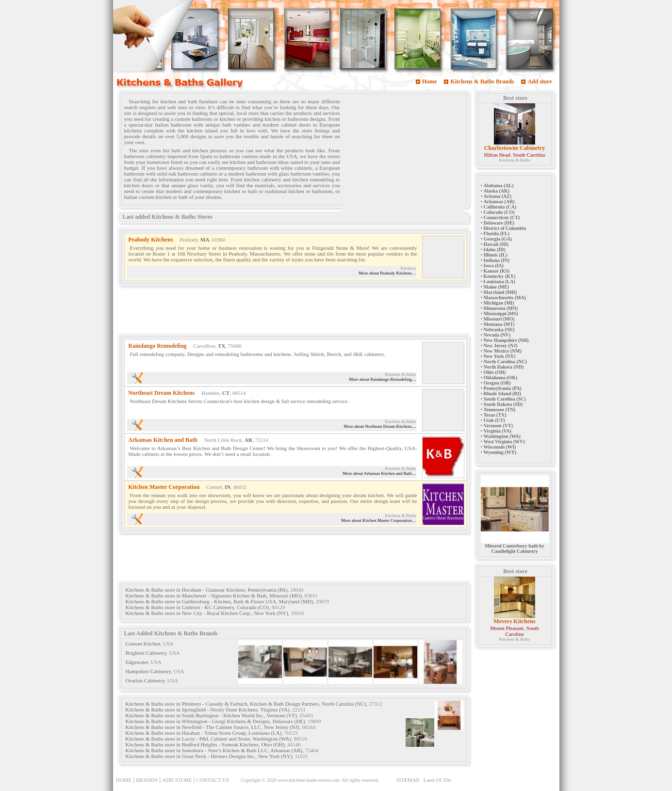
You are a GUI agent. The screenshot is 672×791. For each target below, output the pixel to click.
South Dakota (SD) (503, 404)
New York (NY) (271, 613)
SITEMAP (408, 780)
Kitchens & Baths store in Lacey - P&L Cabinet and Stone (188, 739)
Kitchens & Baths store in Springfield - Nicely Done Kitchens (191, 710)
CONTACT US (213, 780)
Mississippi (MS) (501, 314)
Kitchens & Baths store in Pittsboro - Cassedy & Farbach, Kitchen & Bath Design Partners (222, 704)
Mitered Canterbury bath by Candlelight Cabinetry (515, 546)
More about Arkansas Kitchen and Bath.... (379, 473)
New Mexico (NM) (503, 351)
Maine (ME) (497, 287)
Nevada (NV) (497, 335)
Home (430, 81)
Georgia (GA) (498, 239)
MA (205, 240)
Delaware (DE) (289, 721)
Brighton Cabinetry (146, 653)
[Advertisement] (403, 157)
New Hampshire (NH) (506, 340)
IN (228, 487)
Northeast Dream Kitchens (161, 393)
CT (226, 393)
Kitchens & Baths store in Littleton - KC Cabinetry (180, 607)
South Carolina (529, 155)
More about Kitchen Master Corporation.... (378, 520)
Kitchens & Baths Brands (482, 81)
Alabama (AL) (499, 186)
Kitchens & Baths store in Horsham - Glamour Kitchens (185, 590)
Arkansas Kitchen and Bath (163, 440)
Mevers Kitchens (514, 621)
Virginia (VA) (275, 710)
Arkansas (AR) (286, 750)
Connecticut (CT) (502, 218)
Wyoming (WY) (500, 452)
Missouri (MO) (286, 596)
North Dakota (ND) (504, 367)
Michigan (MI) (499, 303)
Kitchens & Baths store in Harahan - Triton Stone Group (185, 733)
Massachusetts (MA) (505, 298)
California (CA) (500, 207)
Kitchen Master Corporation (164, 487)
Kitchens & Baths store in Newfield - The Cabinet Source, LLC (193, 727)
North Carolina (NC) (344, 704)
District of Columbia (505, 228)
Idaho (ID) (495, 250)
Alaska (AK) (497, 191)
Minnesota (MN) (501, 308)
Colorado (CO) (253, 607)
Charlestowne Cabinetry (515, 148)
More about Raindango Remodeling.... (382, 379)
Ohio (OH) (273, 744)
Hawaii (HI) (496, 244)
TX (221, 346)
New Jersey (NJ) (282, 727)
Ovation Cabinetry (145, 680)
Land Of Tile (437, 780)
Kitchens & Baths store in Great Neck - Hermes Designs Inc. (190, 756)
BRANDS (147, 780)
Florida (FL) (497, 234)
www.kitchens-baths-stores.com (309, 780)
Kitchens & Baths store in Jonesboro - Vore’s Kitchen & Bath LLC (197, 750)
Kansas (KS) (497, 271)
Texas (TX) (495, 415)
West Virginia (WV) (504, 442)
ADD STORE (177, 780)
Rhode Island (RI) (502, 394)
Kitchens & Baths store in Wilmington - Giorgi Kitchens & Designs (197, 721)
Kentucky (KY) (500, 276)
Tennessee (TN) (500, 410)
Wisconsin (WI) (500, 447)
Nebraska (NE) (499, 330)
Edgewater (137, 662)
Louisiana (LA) (265, 733)
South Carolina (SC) (505, 399)
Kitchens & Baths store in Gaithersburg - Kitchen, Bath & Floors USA (201, 601)
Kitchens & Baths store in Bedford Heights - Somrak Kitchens (192, 744)
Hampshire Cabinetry (148, 671)
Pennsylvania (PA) (268, 590)
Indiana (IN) (497, 260)
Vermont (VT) (282, 715)
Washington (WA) (271, 739)
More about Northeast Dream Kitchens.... (380, 426)
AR (248, 440)
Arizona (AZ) (498, 196)
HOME (124, 780)
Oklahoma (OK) (501, 378)
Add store (540, 81)
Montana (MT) (499, 324)
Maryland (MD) (296, 601)
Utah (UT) (494, 420)
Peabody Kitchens (150, 240)
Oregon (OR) (497, 383)
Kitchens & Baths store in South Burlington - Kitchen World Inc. (195, 715)
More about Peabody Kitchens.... (387, 273)
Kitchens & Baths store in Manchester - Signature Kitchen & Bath (196, 596)
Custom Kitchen (143, 644)
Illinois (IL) (496, 255)
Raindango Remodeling (157, 346)
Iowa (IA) (494, 266)
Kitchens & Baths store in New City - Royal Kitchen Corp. (188, 613)
